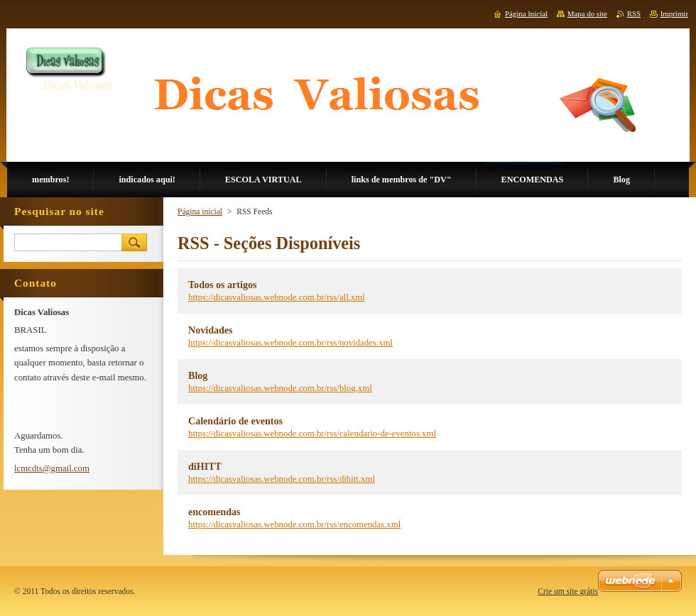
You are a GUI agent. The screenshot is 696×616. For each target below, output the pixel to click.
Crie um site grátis (568, 591)
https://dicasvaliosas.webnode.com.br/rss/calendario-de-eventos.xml (312, 434)
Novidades (211, 330)
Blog (198, 375)
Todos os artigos (223, 285)
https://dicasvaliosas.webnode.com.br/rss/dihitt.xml (282, 479)
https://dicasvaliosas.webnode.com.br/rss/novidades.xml (290, 343)
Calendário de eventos (235, 421)
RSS (634, 13)
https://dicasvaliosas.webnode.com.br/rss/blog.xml (280, 388)
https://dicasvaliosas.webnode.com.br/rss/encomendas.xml (294, 524)
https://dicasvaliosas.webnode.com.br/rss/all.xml (277, 297)
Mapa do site (587, 13)
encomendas (214, 512)
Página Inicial (526, 13)
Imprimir (674, 13)
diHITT (205, 466)
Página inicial (200, 211)
